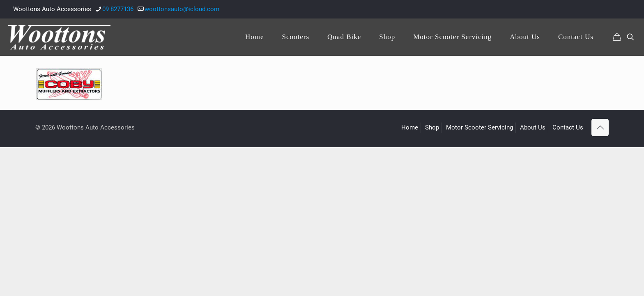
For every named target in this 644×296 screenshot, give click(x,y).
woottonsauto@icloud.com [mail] (182, 9)
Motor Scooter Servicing (480, 127)
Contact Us (568, 127)
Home (410, 127)
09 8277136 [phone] (118, 9)
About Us (533, 127)
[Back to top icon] (600, 127)
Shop (432, 127)
